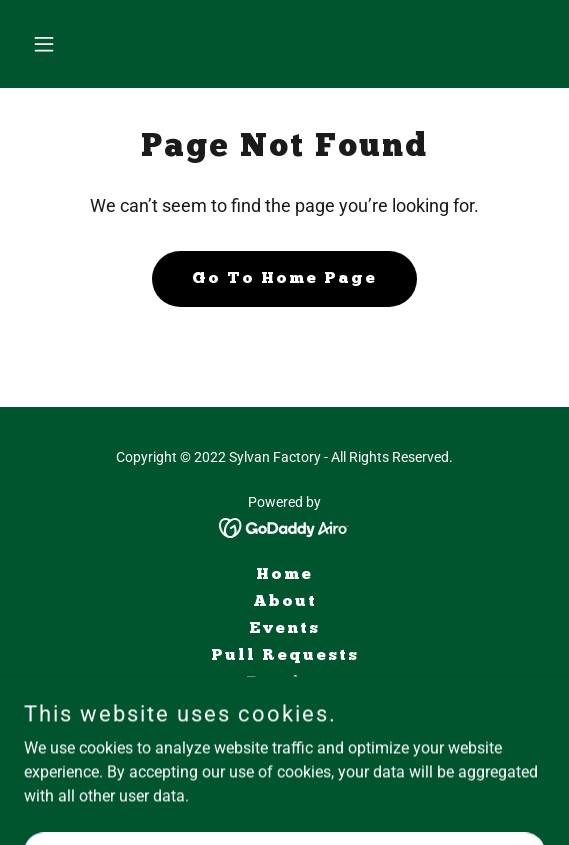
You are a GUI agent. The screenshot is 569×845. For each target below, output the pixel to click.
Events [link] (284, 629)
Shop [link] (284, 710)
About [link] (285, 602)
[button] (63, 44)
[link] (284, 526)
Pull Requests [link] (285, 656)
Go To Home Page (284, 279)
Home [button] (284, 575)
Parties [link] (284, 683)
